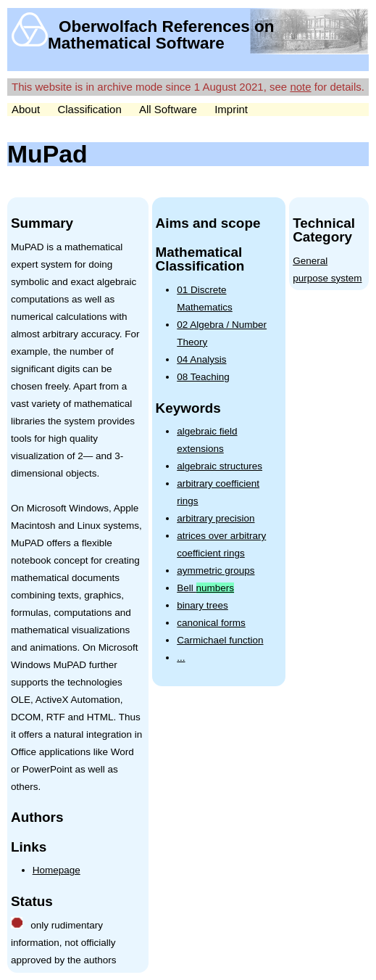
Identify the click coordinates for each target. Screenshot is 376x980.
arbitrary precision (216, 518)
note (300, 87)
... (181, 658)
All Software (168, 109)
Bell (205, 588)
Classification (89, 109)
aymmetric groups (216, 571)
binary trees (202, 605)
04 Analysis (201, 359)
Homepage (57, 870)
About (26, 109)
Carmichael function (220, 640)
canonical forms (211, 623)
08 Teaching (203, 377)
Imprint (231, 109)
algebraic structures (220, 466)
